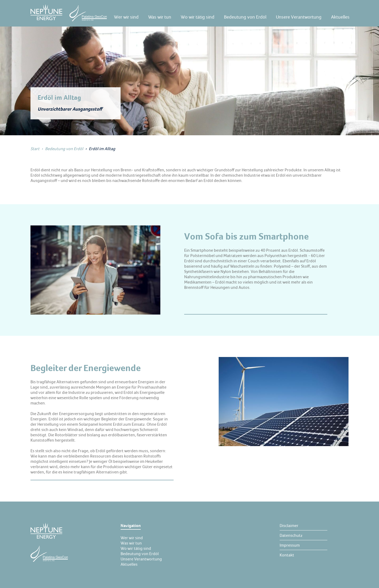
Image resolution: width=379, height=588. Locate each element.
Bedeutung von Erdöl (64, 149)
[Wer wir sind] (126, 17)
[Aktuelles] (340, 17)
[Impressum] (290, 545)
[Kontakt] (287, 555)
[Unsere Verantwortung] (299, 17)
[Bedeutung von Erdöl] (245, 17)
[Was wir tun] (160, 17)
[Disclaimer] (289, 525)
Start (35, 149)
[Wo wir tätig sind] (198, 17)
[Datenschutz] (291, 535)
